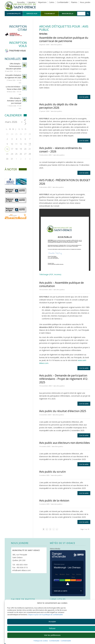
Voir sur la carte (68, 591)
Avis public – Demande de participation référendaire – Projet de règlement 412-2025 (64, 379)
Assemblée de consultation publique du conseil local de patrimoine (64, 39)
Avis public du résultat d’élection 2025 (63, 411)
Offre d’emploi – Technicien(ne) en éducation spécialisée (14, 66)
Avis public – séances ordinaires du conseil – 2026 (61, 150)
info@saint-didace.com (22, 570)
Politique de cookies (41, 641)
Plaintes (74, 2)
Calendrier (31, 2)
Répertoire (42, 2)
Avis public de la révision (54, 501)
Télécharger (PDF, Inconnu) (50, 274)
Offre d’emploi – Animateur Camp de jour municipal (14, 101)
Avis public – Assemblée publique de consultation (61, 284)
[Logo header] (20, 5)
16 (7, 149)
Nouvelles (21, 2)
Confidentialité (54, 641)
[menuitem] (14, 14)
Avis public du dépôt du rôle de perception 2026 (58, 106)
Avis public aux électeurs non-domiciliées (65, 443)
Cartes (52, 2)
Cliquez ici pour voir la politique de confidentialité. (45, 615)
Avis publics (58, 45)
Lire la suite (84, 97)
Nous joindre (85, 2)
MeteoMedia (55, 549)
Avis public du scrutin (52, 472)
